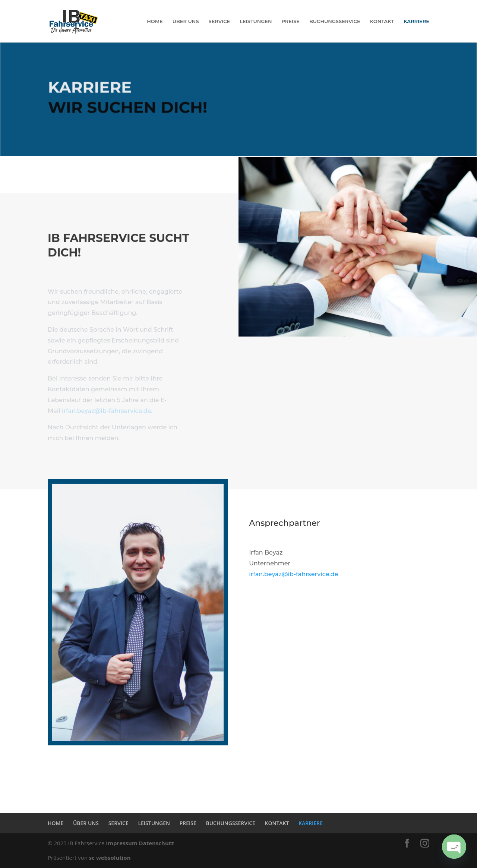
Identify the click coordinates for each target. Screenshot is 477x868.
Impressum (121, 843)
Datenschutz (157, 843)
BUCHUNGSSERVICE (335, 21)
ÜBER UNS (186, 21)
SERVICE (219, 21)
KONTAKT (382, 21)
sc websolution (110, 858)
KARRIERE (416, 21)
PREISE (291, 21)
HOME (155, 21)
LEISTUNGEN (256, 21)
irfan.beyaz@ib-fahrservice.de (106, 415)
